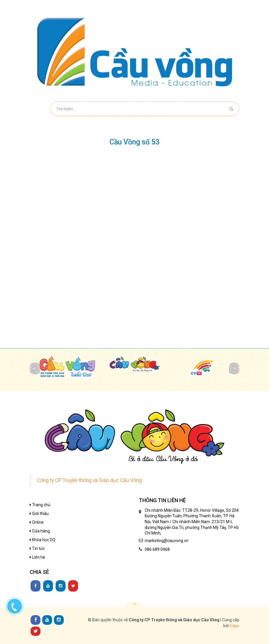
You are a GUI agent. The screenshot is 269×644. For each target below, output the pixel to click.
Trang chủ (40, 505)
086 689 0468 (157, 549)
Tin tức (37, 548)
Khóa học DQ (43, 540)
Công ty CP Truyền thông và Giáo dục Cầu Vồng (89, 480)
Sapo (235, 626)
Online (37, 522)
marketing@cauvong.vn (167, 541)
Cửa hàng (40, 531)
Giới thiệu (39, 514)
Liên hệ (37, 557)
